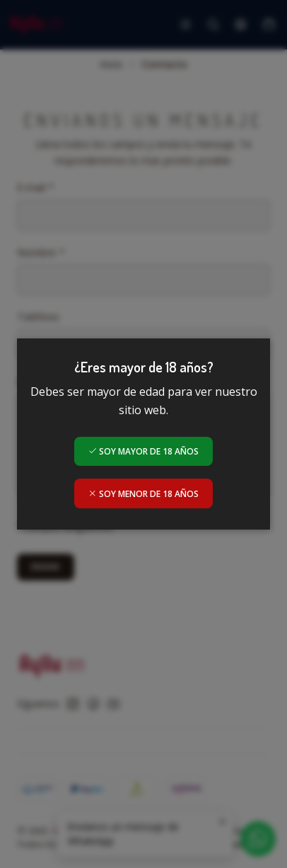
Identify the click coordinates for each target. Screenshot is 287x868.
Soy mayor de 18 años (143, 451)
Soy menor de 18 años (143, 494)
